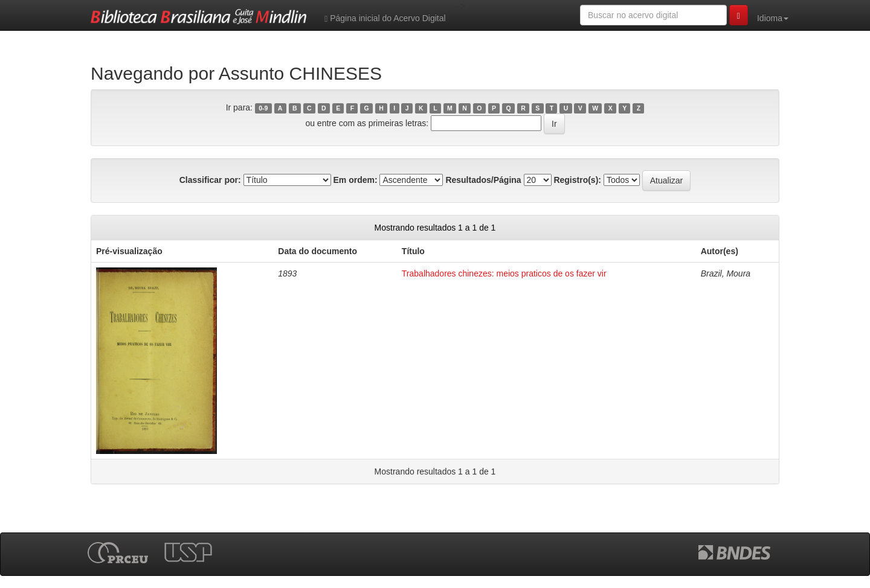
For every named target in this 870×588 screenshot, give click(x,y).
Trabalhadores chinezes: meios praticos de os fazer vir (504, 273)
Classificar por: (210, 180)
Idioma (773, 18)
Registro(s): (577, 180)
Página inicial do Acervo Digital (385, 18)
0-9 (263, 108)
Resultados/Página (483, 180)
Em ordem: (355, 180)
